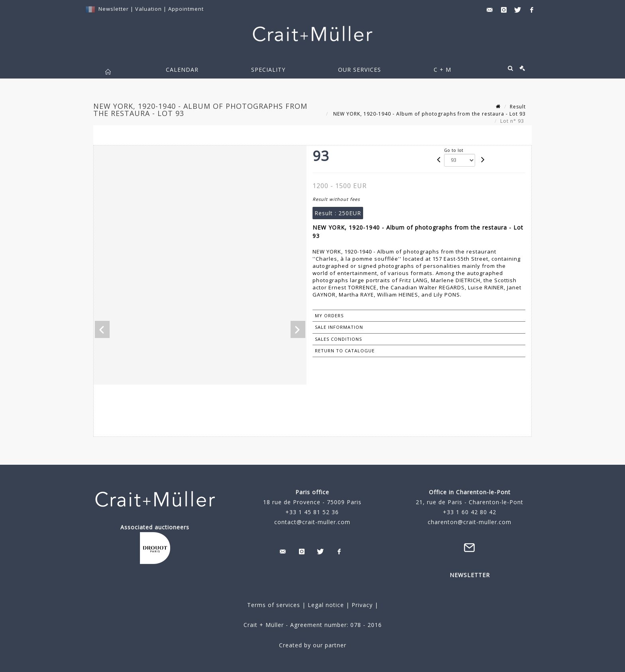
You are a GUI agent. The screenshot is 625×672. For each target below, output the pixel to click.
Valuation (148, 9)
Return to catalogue (345, 351)
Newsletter (114, 9)
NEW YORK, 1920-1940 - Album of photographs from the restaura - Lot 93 (429, 114)
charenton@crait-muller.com (470, 522)
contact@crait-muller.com (312, 522)
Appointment (186, 9)
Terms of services (274, 605)
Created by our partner (313, 645)
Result (518, 107)
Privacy (361, 605)
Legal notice (326, 605)
